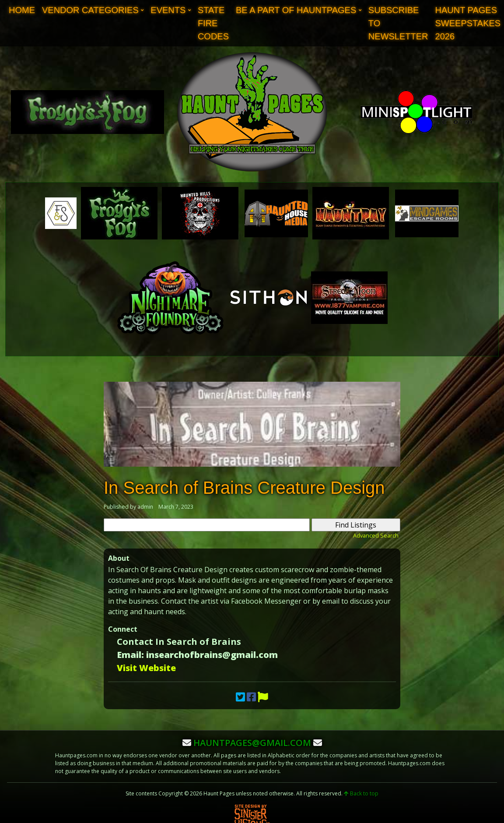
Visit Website (146, 668)
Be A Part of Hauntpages (296, 10)
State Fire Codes (213, 23)
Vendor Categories (90, 10)
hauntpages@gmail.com (252, 743)
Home (22, 10)
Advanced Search (376, 535)
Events (168, 10)
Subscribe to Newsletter (398, 23)
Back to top (361, 793)
